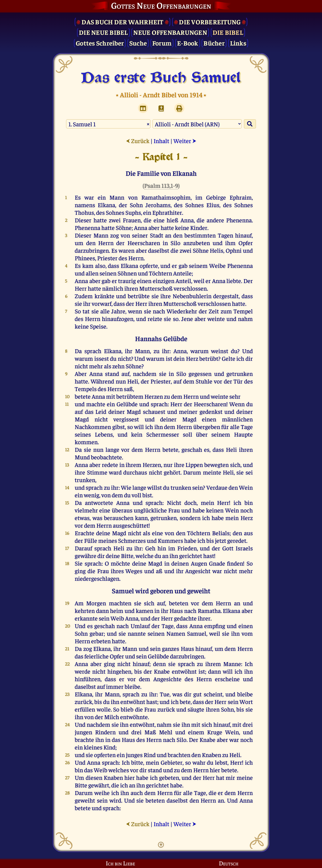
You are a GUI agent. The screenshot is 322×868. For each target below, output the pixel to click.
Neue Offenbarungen (170, 32)
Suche (138, 43)
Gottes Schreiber (100, 43)
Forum (162, 43)
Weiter (185, 141)
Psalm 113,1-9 (161, 185)
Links (238, 43)
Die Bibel (228, 32)
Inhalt (161, 141)
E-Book (188, 43)
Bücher (214, 43)
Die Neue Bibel (103, 32)
